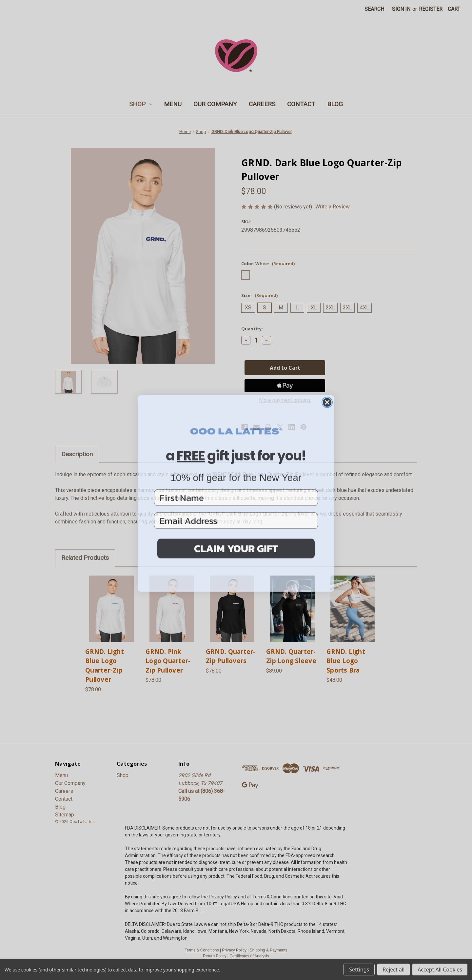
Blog (335, 104)
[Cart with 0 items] (454, 9)
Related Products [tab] (85, 558)
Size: (259, 295)
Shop (141, 104)
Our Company (215, 104)
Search (374, 9)
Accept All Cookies (440, 970)
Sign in (401, 9)
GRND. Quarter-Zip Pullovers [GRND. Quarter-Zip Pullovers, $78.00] (231, 656)
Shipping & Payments (269, 950)
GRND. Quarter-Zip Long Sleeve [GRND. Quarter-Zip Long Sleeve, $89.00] (291, 656)
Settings (359, 970)
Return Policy (215, 956)
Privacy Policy (234, 950)
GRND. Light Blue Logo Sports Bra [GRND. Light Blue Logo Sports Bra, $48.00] (346, 661)
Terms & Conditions (202, 950)
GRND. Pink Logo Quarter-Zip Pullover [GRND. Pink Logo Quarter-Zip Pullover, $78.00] (168, 661)
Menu (173, 104)
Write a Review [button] (333, 207)
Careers (262, 104)
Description (77, 454)
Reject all (393, 970)
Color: (268, 264)
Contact (301, 104)
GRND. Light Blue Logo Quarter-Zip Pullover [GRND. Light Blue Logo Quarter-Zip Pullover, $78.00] (105, 666)
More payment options (285, 400)
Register (431, 9)
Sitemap (65, 815)
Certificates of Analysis (249, 956)
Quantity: (252, 329)
